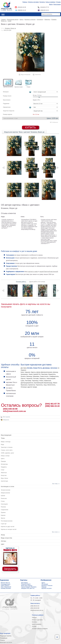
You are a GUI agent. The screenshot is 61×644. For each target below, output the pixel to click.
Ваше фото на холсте (6, 642)
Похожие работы (21, 282)
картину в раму (33, 272)
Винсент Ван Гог (5, 583)
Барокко (3, 515)
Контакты (42, 2)
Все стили (55, 532)
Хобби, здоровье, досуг (7, 453)
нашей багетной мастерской (49, 272)
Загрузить (10, 569)
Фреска (3, 518)
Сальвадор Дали (6, 584)
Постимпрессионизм (7, 521)
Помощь (25, 2)
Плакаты (2, 640)
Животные (4, 473)
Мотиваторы (4, 464)
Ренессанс (4, 498)
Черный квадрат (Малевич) (29, 587)
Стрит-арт (4, 524)
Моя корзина (6, 417)
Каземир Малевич (6, 588)
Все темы (55, 484)
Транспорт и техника (7, 447)
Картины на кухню (47, 588)
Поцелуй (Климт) (26, 584)
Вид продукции (6, 435)
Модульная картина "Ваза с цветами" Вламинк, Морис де (24, 132)
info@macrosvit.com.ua (14, 411)
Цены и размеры (50, 2)
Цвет (3, 544)
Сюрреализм (5, 510)
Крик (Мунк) (24, 583)
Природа (3, 461)
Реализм (3, 507)
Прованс (3, 513)
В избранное (55, 122)
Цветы (3, 459)
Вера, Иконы (4, 478)
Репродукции (4, 638)
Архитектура (4, 481)
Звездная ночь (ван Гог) (28, 588)
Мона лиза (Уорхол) (27, 586)
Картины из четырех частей (9, 529)
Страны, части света (7, 450)
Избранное (6, 420)
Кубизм (3, 496)
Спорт (3, 470)
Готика (3, 501)
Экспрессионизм (6, 490)
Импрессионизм (5, 493)
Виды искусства (6, 538)
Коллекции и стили (7, 486)
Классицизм (4, 504)
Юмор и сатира (5, 456)
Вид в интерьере (26, 75)
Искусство (4, 475)
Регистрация (57, 4)
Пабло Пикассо (5, 586)
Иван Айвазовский (6, 587)
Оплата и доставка (33, 2)
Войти (51, 4)
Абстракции (45, 584)
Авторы (4, 541)
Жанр (3, 535)
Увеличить (38, 75)
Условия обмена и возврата (40, 629)
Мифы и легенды (6, 442)
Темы (3, 438)
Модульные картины (6, 636)
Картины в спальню (47, 586)
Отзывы (58, 2)
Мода (2, 445)
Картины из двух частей (8, 527)
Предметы (4, 467)
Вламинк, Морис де (10, 28)
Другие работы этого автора (37, 282)
